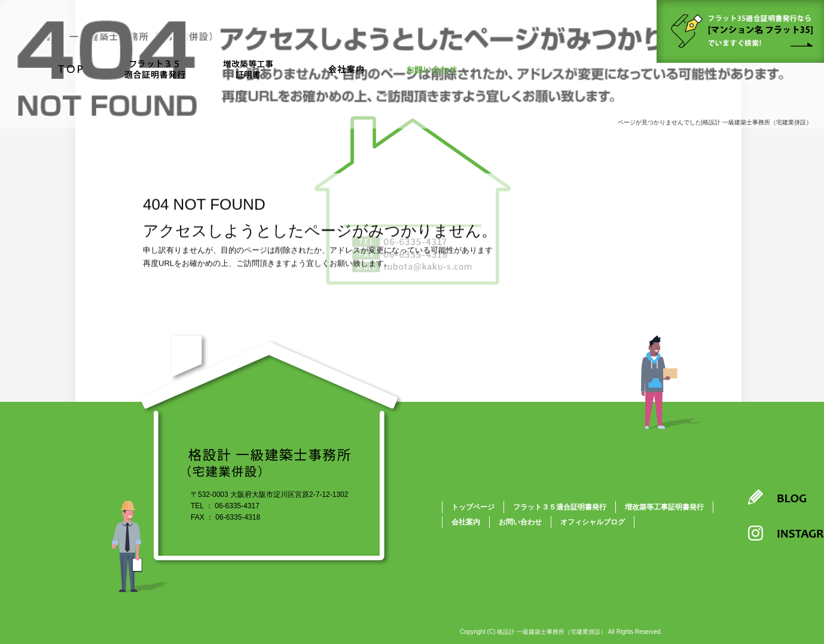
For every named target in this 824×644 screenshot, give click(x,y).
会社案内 (346, 70)
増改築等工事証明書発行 (664, 507)
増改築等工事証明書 (253, 70)
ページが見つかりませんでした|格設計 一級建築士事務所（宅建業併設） (715, 122)
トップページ (71, 70)
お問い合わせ (432, 70)
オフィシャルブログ (593, 522)
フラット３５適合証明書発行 (153, 70)
